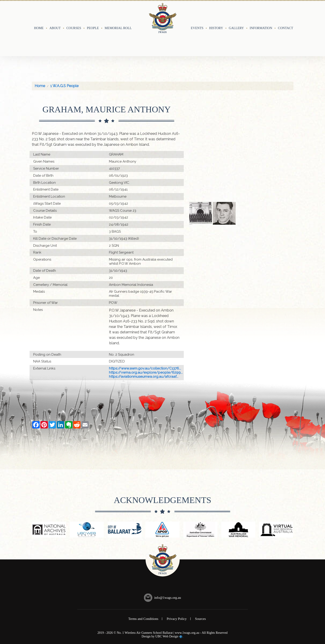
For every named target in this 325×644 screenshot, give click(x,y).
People (93, 15)
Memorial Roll (118, 15)
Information (261, 15)
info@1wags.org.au (168, 572)
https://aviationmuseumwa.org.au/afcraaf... (144, 351)
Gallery (236, 15)
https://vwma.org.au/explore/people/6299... (146, 347)
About (55, 15)
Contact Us (288, 15)
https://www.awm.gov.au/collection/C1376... (145, 343)
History (216, 15)
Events (197, 15)
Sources (201, 594)
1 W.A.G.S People (64, 61)
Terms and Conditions (143, 594)
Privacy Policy (177, 594)
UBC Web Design (167, 611)
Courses (74, 15)
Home (39, 15)
